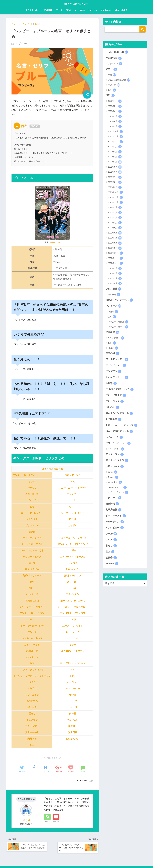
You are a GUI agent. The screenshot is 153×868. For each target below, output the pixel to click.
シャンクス (32, 519)
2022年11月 (115, 258)
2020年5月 (115, 106)
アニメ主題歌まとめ (119, 80)
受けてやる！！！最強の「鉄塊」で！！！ (32, 161)
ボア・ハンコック (32, 538)
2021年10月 (115, 193)
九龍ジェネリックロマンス (122, 426)
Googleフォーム (117, 489)
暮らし (111, 548)
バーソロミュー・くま (32, 551)
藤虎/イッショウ (73, 576)
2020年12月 (115, 142)
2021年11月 (115, 198)
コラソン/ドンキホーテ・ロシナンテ (32, 676)
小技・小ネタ (121, 10)
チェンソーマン (116, 366)
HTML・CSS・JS (88, 10)
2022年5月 (115, 228)
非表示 (35, 126)
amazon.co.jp (55, 242)
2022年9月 (115, 248)
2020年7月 (115, 117)
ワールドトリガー (117, 360)
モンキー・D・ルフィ (24, 475)
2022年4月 (115, 223)
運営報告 (114, 295)
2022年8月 (115, 243)
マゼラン (32, 688)
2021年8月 (115, 182)
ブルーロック (115, 402)
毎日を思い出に (33, 10)
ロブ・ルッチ (32, 695)
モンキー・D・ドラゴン (32, 613)
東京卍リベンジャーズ (119, 300)
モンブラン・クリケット (73, 663)
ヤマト (73, 507)
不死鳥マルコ (32, 601)
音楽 (110, 554)
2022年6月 (115, 233)
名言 (91, 780)
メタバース (114, 499)
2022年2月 (115, 213)
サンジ (32, 482)
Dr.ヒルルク (32, 651)
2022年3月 (115, 218)
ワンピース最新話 (118, 322)
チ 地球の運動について (120, 390)
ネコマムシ (73, 720)
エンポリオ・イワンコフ (73, 613)
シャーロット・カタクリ (32, 607)
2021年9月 (115, 187)
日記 (110, 96)
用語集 (113, 312)
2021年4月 (115, 162)
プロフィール (20, 133)
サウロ (73, 695)
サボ (32, 619)
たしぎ (73, 588)
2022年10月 (115, 253)
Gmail (113, 474)
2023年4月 (115, 284)
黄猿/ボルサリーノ (32, 576)
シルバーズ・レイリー (73, 513)
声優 (112, 75)
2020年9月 (115, 127)
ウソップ (32, 488)
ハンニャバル (73, 688)
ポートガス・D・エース (73, 601)
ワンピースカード (118, 327)
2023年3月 (115, 279)
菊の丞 (73, 713)
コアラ (73, 619)
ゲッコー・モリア (32, 557)
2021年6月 (115, 172)
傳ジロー (73, 726)
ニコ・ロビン (32, 494)
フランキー (73, 494)
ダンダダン (114, 372)
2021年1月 (115, 147)
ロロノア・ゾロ (73, 475)
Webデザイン (115, 524)
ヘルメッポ (32, 594)
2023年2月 (115, 274)
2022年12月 (115, 264)
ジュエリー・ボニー (73, 638)
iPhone (113, 479)
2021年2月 (115, 152)
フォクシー (73, 676)
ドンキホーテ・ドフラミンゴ (73, 544)
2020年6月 (115, 112)
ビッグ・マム (32, 525)
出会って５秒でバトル (119, 433)
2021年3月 (115, 157)
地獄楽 (111, 384)
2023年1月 (115, 269)
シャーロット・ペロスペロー (73, 607)
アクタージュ (115, 456)
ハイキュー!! (114, 439)
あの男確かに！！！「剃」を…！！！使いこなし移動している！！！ (43, 153)
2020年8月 (115, 122)
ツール (111, 536)
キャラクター (116, 338)
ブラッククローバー (118, 445)
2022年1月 (115, 208)
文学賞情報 (114, 511)
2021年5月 (115, 167)
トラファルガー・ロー (32, 626)
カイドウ (73, 525)
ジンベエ (73, 500)
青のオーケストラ (117, 462)
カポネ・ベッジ (32, 644)
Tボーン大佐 (73, 594)
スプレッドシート (118, 494)
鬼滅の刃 (112, 354)
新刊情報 (112, 505)
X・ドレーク (73, 632)
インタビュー (115, 529)
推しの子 (112, 408)
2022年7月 (115, 238)
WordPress (106, 10)
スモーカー (73, 582)
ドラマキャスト (116, 517)
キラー (73, 644)
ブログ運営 (114, 289)
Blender (112, 566)
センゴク (73, 563)
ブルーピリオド (116, 396)
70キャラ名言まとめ (52, 469)
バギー (73, 551)
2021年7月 (115, 177)
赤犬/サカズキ (32, 569)
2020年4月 (115, 101)
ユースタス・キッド (73, 626)
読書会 (111, 560)
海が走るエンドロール (119, 414)
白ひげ (73, 519)
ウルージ (32, 632)
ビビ (32, 507)
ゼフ (32, 663)
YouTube (56, 822)
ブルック (32, 500)
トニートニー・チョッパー (73, 488)
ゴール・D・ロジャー (32, 513)
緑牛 (32, 582)
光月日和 (73, 732)
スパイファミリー (117, 378)
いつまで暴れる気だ (22, 145)
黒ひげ (32, 532)
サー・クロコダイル (32, 544)
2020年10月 (115, 132)
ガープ (32, 563)
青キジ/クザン (73, 569)
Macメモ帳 (115, 484)
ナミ (73, 482)
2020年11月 (115, 137)
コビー (32, 588)
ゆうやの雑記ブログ (77, 4)
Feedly (47, 822)
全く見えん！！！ (22, 149)
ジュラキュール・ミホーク (73, 538)
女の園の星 (114, 421)
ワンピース (71, 10)
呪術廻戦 (48, 10)
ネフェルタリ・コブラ (32, 670)
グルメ (111, 542)
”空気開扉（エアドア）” (24, 157)
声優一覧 (114, 85)
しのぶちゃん (73, 739)
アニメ (59, 10)
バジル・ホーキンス (32, 638)
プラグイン (115, 64)
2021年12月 (115, 203)
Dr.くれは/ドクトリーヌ (73, 651)
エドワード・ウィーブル (73, 557)
